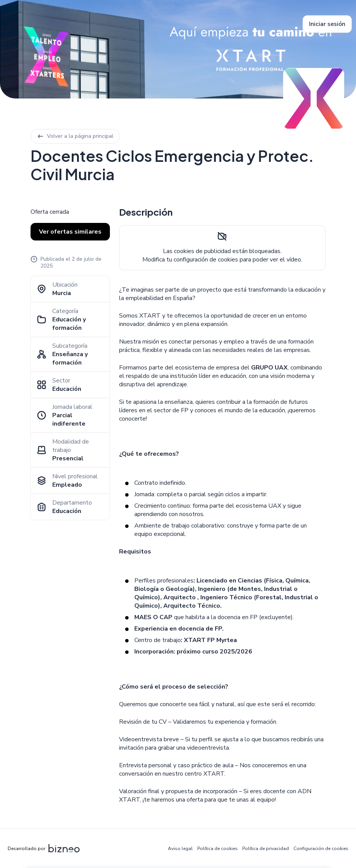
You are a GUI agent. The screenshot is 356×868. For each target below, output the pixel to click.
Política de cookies (217, 849)
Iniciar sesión (327, 24)
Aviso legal (180, 849)
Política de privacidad (266, 849)
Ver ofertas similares (70, 232)
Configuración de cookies (321, 849)
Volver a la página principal (75, 136)
